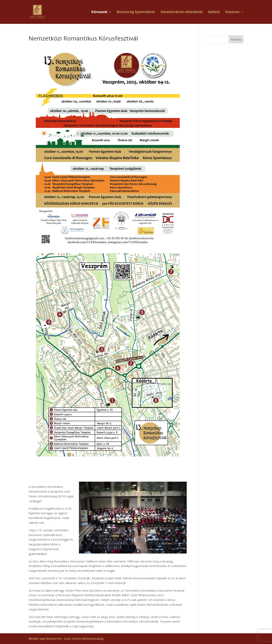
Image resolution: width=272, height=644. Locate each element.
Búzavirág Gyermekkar (136, 12)
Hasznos (232, 12)
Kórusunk (99, 12)
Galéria (214, 12)
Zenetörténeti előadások (182, 12)
